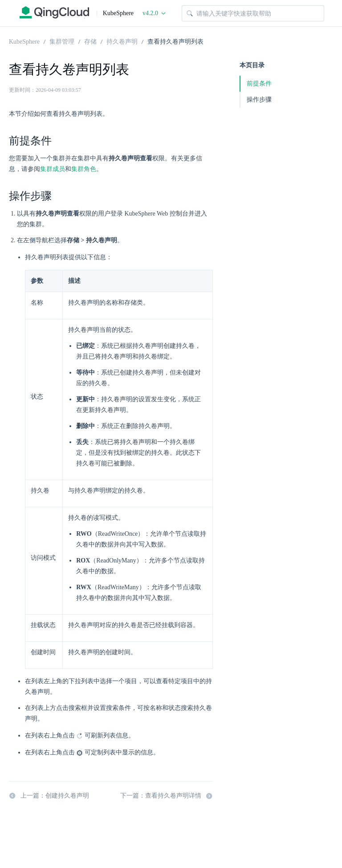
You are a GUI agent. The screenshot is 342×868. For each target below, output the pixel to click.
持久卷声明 (122, 41)
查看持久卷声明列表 (175, 41)
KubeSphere (24, 41)
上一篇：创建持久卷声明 (49, 796)
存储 (90, 41)
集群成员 (53, 169)
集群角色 (84, 169)
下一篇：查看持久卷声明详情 (167, 796)
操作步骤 (259, 100)
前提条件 (259, 84)
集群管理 (62, 41)
